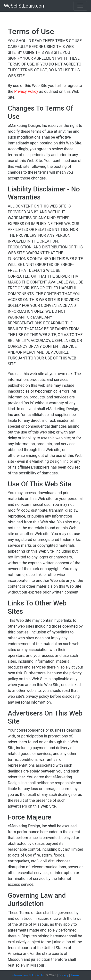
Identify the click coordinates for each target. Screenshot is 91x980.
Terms (75, 975)
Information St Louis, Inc (29, 975)
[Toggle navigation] (80, 6)
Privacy (63, 975)
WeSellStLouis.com (25, 6)
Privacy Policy (27, 91)
